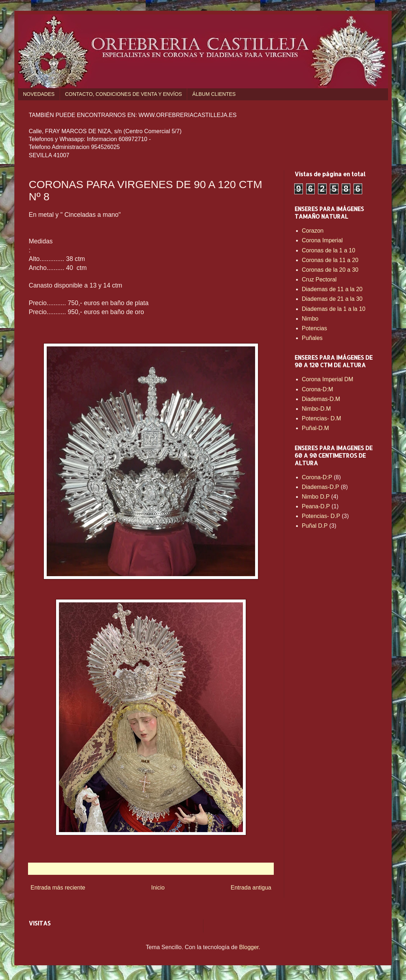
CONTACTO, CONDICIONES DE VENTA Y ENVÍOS (123, 94)
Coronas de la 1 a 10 (329, 250)
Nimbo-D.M (316, 409)
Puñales (312, 338)
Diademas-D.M (321, 399)
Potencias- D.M (321, 418)
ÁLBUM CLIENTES (214, 94)
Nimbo (310, 319)
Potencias (314, 328)
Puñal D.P (315, 526)
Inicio (158, 888)
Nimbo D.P (316, 497)
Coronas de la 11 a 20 (330, 260)
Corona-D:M (317, 389)
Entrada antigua (251, 888)
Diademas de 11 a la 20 (332, 289)
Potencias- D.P (321, 516)
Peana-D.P (316, 506)
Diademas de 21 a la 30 (332, 299)
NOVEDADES (39, 94)
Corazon (313, 231)
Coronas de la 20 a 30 (330, 270)
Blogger (249, 947)
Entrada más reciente (58, 888)
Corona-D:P (317, 477)
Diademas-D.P (320, 487)
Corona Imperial (322, 240)
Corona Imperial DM (327, 379)
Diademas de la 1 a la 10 (334, 309)
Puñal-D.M (315, 428)
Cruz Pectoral (319, 279)
